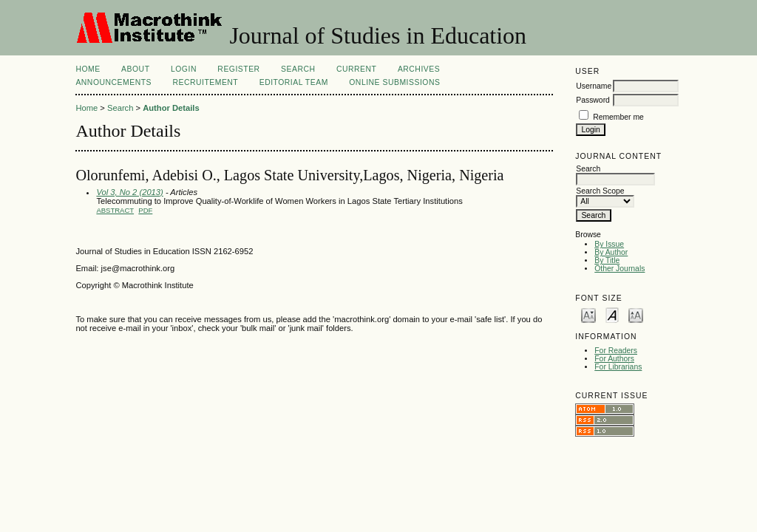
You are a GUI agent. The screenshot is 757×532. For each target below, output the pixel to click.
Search (298, 69)
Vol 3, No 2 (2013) (129, 192)
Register (238, 69)
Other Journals (619, 269)
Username (594, 86)
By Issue (609, 244)
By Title (607, 260)
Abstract (115, 210)
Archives (419, 69)
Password (593, 100)
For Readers (616, 351)
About (135, 69)
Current (356, 69)
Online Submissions (394, 82)
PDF (145, 210)
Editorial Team (294, 82)
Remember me (618, 117)
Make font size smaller (588, 314)
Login (184, 69)
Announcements (113, 82)
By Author (611, 252)
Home (88, 69)
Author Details (171, 108)
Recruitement (205, 82)
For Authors (614, 359)
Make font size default (612, 314)
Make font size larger (636, 314)
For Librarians (618, 367)
